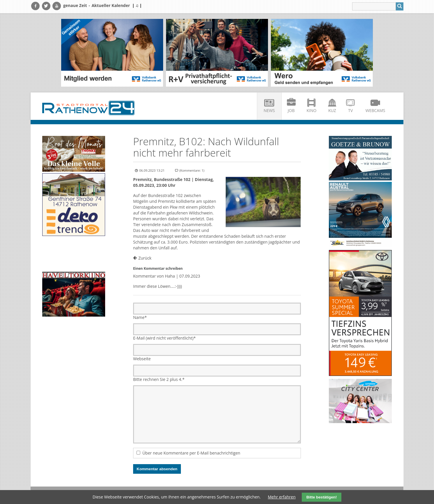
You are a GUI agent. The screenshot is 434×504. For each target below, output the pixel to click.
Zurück (145, 258)
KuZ (332, 110)
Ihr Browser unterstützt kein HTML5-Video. (74, 255)
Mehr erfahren (282, 497)
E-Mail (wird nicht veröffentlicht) (164, 338)
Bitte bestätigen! (322, 497)
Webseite (142, 359)
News (269, 110)
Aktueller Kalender (111, 5)
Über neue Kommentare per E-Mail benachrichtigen (191, 453)
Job (291, 110)
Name (140, 317)
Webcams (375, 110)
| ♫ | (137, 5)
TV (350, 110)
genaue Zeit (75, 5)
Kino (312, 110)
